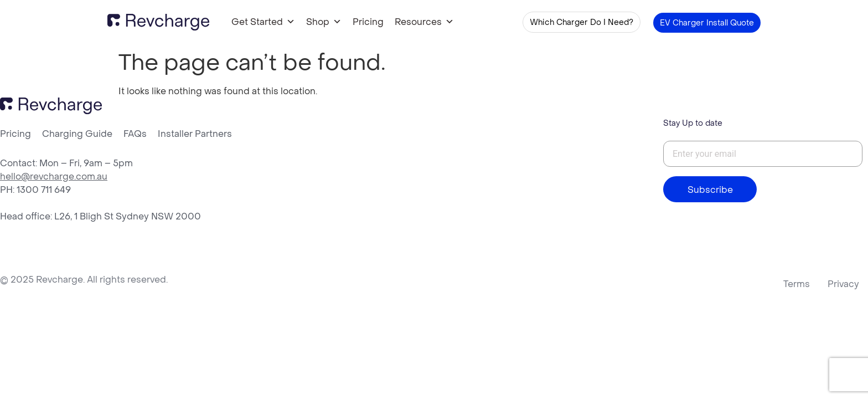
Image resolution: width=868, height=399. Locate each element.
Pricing (368, 22)
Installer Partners (195, 134)
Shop (324, 22)
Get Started (263, 22)
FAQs (135, 134)
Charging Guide (77, 134)
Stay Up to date (693, 123)
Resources (424, 22)
